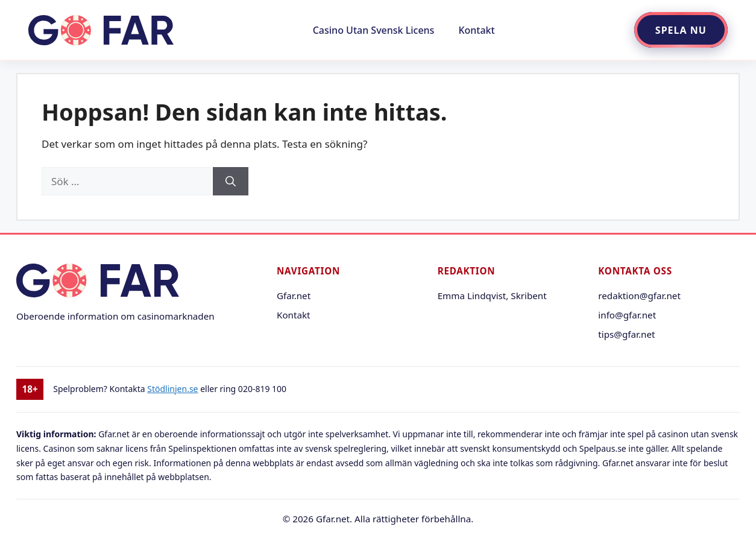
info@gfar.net (627, 315)
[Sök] (231, 182)
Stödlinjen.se (172, 389)
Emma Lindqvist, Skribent (492, 296)
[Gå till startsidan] (101, 30)
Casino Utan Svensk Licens (374, 30)
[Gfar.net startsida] (132, 282)
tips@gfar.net (626, 334)
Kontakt (476, 30)
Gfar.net (294, 296)
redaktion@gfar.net (639, 296)
